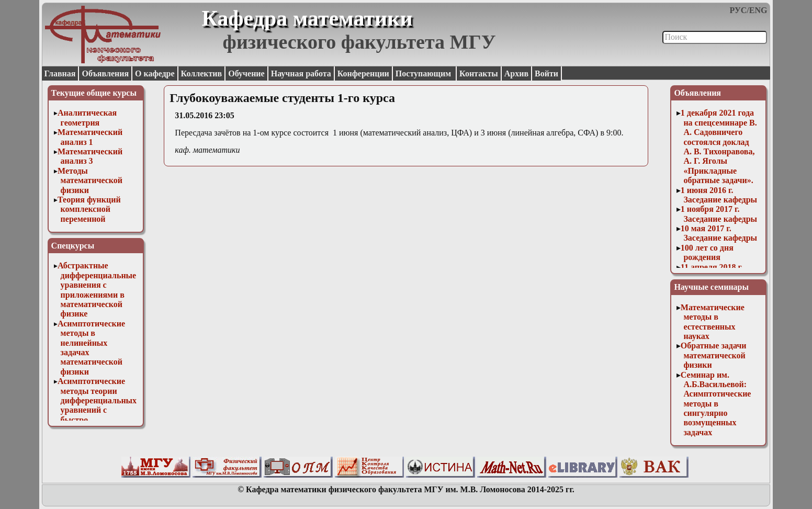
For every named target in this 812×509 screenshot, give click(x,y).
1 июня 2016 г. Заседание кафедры (719, 195)
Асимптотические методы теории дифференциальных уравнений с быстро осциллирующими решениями (97, 410)
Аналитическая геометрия (87, 117)
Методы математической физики (90, 180)
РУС (738, 10)
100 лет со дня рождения (707, 252)
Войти (546, 73)
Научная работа (301, 73)
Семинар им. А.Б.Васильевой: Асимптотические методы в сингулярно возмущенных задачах (716, 404)
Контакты (479, 73)
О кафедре (155, 73)
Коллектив (202, 73)
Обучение (246, 73)
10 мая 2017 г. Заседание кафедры (719, 233)
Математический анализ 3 (90, 156)
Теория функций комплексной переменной (89, 209)
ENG (758, 10)
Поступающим (424, 73)
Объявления (105, 73)
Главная (60, 73)
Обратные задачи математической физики (714, 355)
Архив (516, 73)
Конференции (363, 73)
